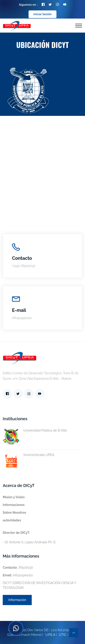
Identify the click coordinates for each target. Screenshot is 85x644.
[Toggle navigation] (79, 26)
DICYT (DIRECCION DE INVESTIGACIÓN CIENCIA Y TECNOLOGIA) (39, 585)
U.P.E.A (50, 635)
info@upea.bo (18, 575)
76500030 (18, 568)
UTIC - (64, 635)
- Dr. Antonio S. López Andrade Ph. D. (29, 537)
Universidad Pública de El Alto (35, 431)
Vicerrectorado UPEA (28, 455)
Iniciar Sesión (42, 14)
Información (17, 600)
